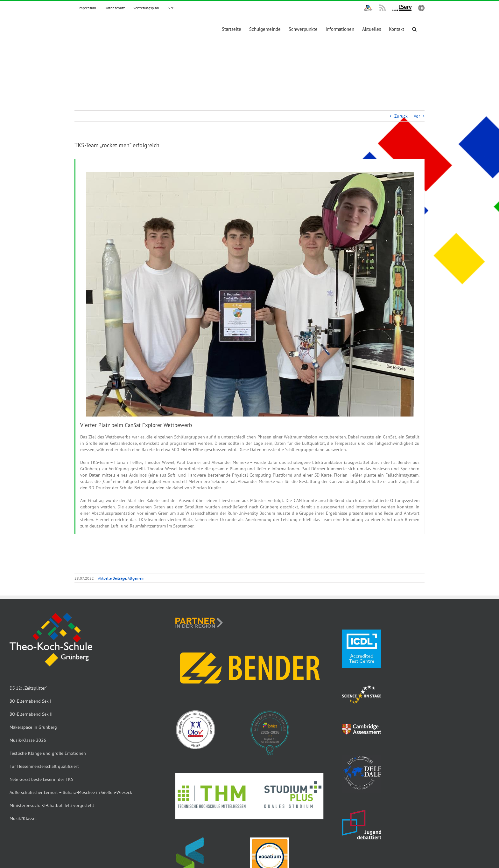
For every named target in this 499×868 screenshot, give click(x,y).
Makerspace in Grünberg (33, 727)
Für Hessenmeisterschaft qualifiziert (44, 766)
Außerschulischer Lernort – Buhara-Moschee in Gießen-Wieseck (71, 792)
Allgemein (136, 578)
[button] (414, 28)
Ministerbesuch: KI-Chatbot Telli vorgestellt (52, 805)
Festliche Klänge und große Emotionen (48, 753)
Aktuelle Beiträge (112, 578)
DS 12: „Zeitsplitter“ (28, 688)
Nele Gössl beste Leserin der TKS (41, 779)
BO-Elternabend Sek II (31, 714)
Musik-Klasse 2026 (28, 740)
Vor (417, 116)
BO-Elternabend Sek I (30, 701)
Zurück (401, 116)
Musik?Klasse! (23, 818)
